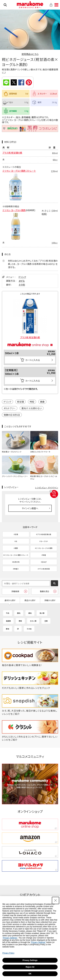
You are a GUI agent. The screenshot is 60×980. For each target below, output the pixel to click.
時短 (32, 402)
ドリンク (22, 277)
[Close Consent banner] (56, 900)
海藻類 (8, 621)
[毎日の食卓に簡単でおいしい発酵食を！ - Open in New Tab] (30, 665)
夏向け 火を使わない (32, 408)
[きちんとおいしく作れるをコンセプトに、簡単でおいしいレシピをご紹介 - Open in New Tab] (30, 740)
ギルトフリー (10, 408)
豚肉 (19, 613)
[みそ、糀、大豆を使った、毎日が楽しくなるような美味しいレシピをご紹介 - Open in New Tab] (30, 714)
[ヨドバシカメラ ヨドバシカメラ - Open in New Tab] (30, 866)
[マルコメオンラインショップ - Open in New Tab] (30, 340)
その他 (22, 285)
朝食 (42, 402)
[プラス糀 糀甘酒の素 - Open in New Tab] (30, 318)
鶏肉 (30, 613)
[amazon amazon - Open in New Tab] (30, 838)
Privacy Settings (30, 960)
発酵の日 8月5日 (12, 415)
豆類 (46, 621)
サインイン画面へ (30, 508)
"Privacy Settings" (10, 938)
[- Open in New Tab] (16, 212)
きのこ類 (33, 621)
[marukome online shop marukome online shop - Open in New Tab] (30, 824)
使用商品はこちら (30, 54)
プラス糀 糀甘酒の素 (12, 153)
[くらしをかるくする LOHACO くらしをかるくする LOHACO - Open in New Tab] (30, 852)
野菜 (20, 621)
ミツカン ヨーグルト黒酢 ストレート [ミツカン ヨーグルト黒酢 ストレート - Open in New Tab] (19, 172)
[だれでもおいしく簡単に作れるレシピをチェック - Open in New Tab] (30, 688)
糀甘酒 (20, 402)
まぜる (22, 281)
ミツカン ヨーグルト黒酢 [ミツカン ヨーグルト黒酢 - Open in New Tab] (14, 210)
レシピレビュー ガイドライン (47, 488)
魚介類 (42, 613)
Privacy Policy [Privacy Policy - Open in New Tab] (8, 953)
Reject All (30, 967)
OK (30, 974)
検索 (5, 5)
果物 (8, 629)
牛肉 (8, 613)
